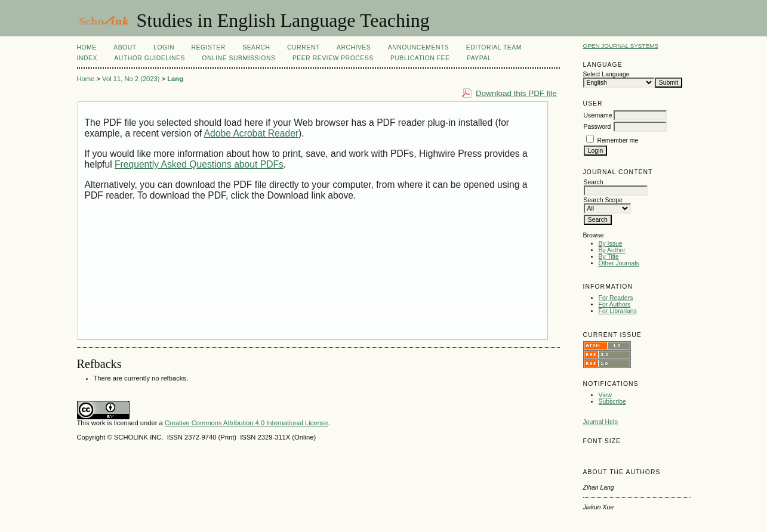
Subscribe (612, 402)
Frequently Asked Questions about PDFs (199, 164)
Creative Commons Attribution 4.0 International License (247, 423)
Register (208, 47)
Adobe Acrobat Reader (251, 133)
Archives (354, 47)
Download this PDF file (516, 93)
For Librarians (618, 311)
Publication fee (420, 58)
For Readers (616, 298)
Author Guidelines (150, 58)
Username (598, 115)
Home (87, 47)
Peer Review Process (333, 58)
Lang (175, 79)
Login (164, 47)
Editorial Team (494, 47)
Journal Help (600, 422)
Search (256, 47)
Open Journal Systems (621, 46)
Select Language (606, 74)
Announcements (419, 47)
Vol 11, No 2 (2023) (131, 79)
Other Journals (619, 263)
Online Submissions (238, 58)
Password (597, 127)
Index (87, 58)
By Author (612, 250)
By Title (609, 257)
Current (303, 47)
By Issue (611, 244)
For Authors (615, 304)
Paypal (479, 58)
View (605, 395)
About (125, 47)
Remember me (618, 140)
